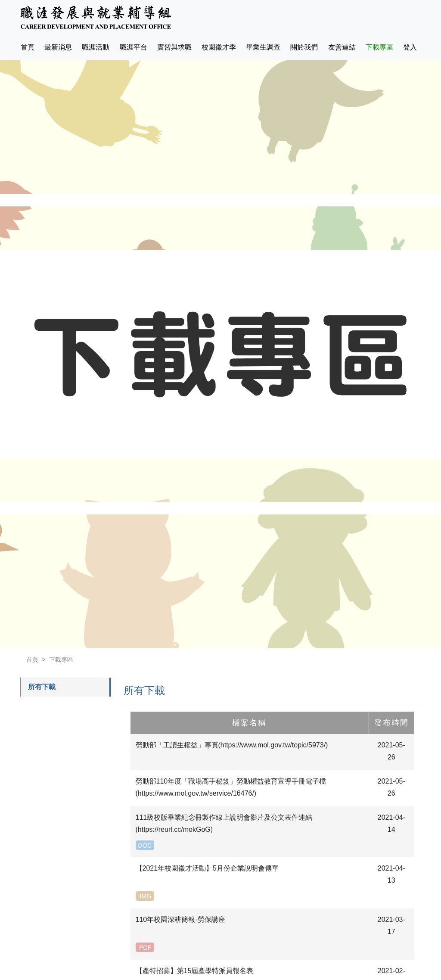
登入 (410, 47)
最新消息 (58, 47)
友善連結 (342, 47)
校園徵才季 (219, 47)
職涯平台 (134, 47)
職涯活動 (96, 47)
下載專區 (379, 47)
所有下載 (42, 687)
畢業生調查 (263, 47)
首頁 (29, 46)
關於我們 (304, 47)
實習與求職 (174, 47)
